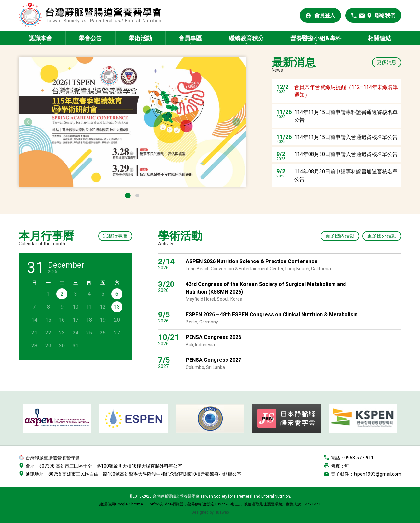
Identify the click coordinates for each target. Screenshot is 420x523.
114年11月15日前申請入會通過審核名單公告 (346, 137)
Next (236, 122)
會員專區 (190, 38)
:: (231, 512)
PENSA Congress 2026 (213, 337)
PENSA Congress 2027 (213, 360)
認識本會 (41, 38)
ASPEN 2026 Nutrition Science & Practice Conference (252, 261)
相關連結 (379, 38)
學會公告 (90, 38)
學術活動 (140, 38)
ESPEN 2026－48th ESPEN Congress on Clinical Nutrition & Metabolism (272, 315)
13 (117, 307)
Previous (28, 122)
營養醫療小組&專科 (316, 38)
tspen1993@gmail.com (377, 474)
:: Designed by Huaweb (209, 512)
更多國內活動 (340, 236)
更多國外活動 (382, 236)
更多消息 (387, 62)
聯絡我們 (385, 15)
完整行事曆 (115, 236)
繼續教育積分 (246, 38)
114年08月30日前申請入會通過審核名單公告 (346, 154)
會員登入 (325, 15)
